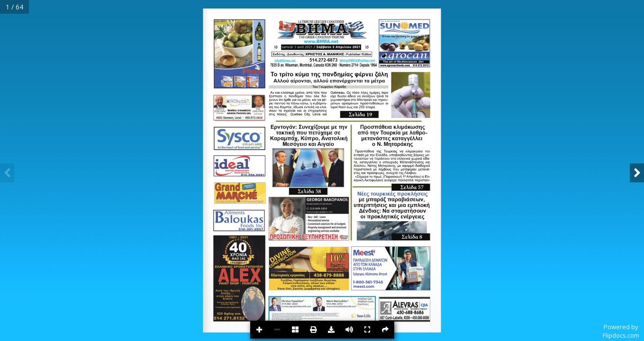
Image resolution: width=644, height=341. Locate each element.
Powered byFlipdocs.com (621, 331)
